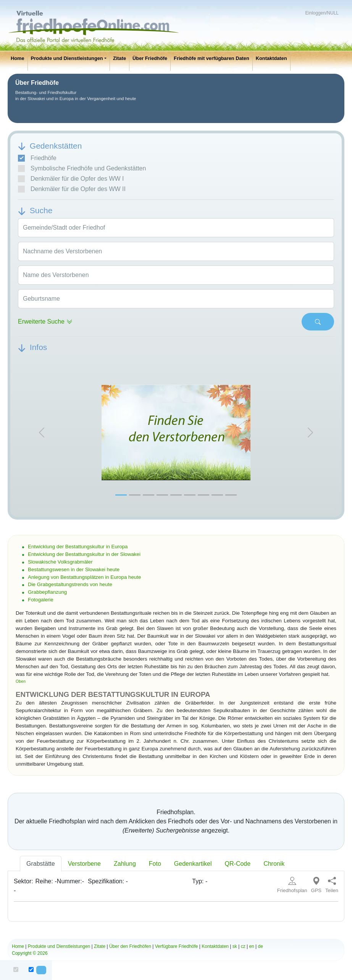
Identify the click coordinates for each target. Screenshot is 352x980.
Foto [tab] (155, 864)
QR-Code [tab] (238, 864)
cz (243, 946)
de (261, 946)
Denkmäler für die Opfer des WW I (71, 179)
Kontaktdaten (271, 58)
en (251, 946)
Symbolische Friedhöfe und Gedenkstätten (82, 168)
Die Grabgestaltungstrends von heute (70, 584)
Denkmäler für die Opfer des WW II (72, 189)
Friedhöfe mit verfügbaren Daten (212, 58)
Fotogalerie (41, 600)
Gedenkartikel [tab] (193, 864)
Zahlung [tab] (125, 864)
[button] (42, 433)
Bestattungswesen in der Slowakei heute (74, 569)
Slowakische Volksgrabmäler (60, 562)
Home (18, 58)
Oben (21, 681)
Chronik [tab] (274, 864)
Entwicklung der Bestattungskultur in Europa (78, 547)
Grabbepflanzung (47, 592)
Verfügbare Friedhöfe (177, 946)
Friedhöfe (37, 158)
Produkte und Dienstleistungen (67, 58)
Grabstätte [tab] (41, 864)
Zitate (119, 58)
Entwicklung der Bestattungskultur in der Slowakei (84, 554)
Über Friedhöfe (150, 58)
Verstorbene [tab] (84, 864)
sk (235, 946)
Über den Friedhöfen (130, 946)
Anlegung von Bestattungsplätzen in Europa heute (84, 577)
